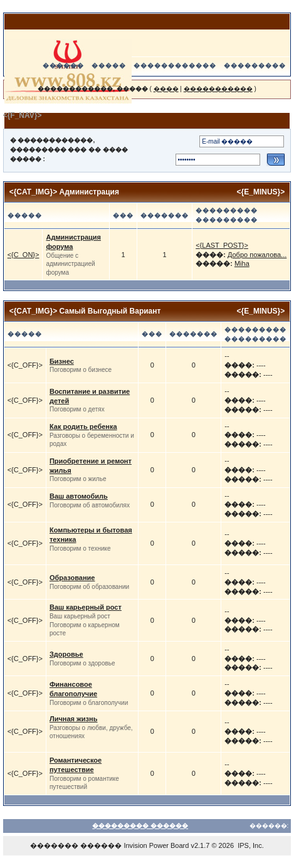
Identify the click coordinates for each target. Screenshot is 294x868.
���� (166, 89)
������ (63, 66)
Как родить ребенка (83, 426)
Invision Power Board (156, 845)
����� (109, 66)
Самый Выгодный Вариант (110, 311)
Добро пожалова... (257, 255)
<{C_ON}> (24, 255)
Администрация (89, 192)
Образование (72, 578)
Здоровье (66, 654)
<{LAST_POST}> (222, 245)
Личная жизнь (74, 719)
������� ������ (76, 845)
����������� (218, 89)
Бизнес (62, 361)
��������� (255, 66)
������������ (175, 66)
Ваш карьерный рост (86, 607)
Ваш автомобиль (79, 496)
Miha (242, 263)
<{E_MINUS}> (261, 192)
